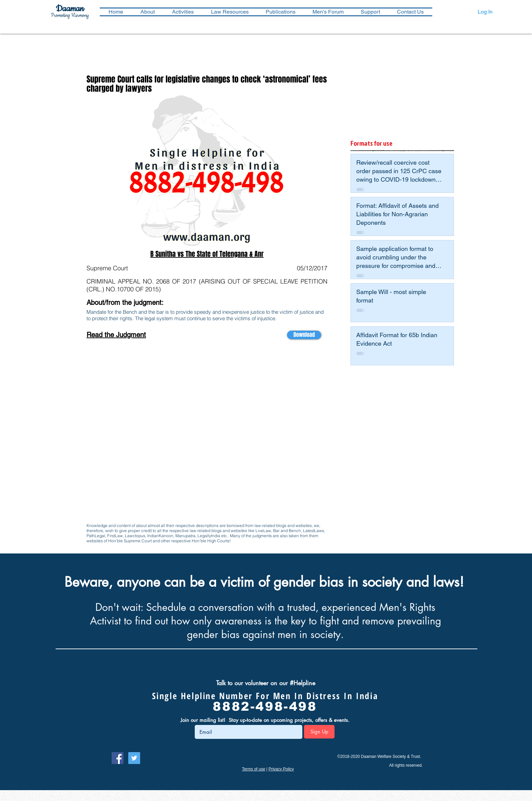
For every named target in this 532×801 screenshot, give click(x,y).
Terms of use (254, 769)
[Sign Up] (319, 732)
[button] (183, 12)
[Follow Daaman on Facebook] (118, 758)
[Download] (304, 335)
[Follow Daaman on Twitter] (134, 758)
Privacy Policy (281, 769)
